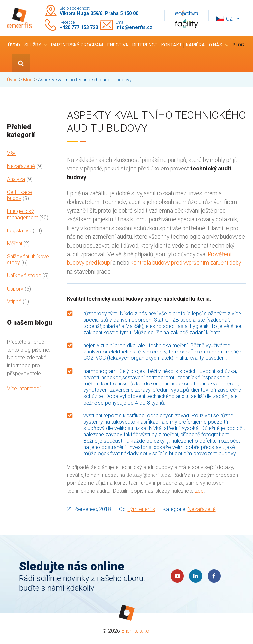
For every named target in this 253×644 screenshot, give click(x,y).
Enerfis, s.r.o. (136, 631)
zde (199, 491)
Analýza (16, 179)
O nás (216, 45)
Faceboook (214, 576)
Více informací (24, 389)
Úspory (15, 289)
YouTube (177, 576)
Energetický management (22, 214)
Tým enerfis (141, 509)
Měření (14, 244)
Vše (11, 153)
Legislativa (19, 231)
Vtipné (14, 302)
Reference (145, 45)
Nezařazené (21, 166)
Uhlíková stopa (24, 276)
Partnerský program (77, 45)
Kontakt (172, 45)
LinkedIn (196, 576)
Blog (238, 45)
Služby (33, 45)
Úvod (14, 45)
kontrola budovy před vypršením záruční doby (185, 263)
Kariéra (196, 45)
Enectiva (118, 45)
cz (229, 19)
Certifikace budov (19, 195)
